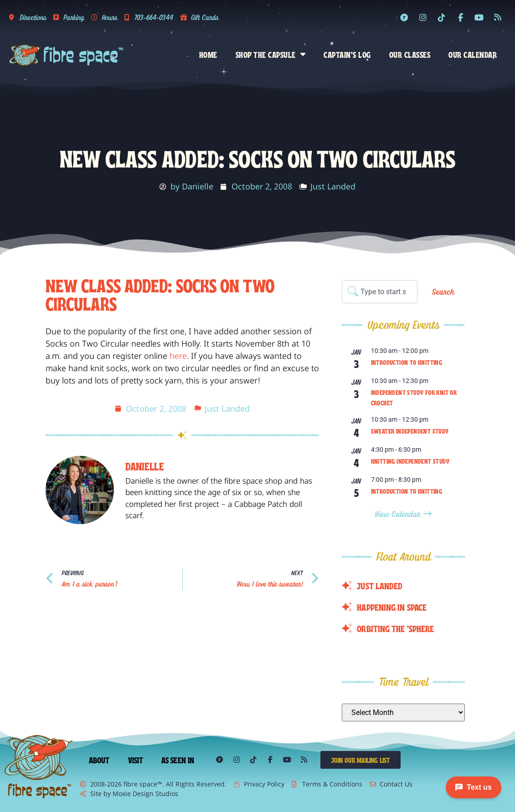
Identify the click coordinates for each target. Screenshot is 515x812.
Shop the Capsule (271, 54)
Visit (136, 760)
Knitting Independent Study (410, 461)
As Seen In (178, 760)
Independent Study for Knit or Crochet (414, 397)
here (178, 356)
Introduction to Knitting (407, 362)
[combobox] (380, 292)
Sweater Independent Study (410, 431)
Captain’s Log (347, 54)
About (99, 760)
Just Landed (333, 186)
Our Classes (410, 54)
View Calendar (399, 514)
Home (208, 54)
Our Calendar (473, 54)
